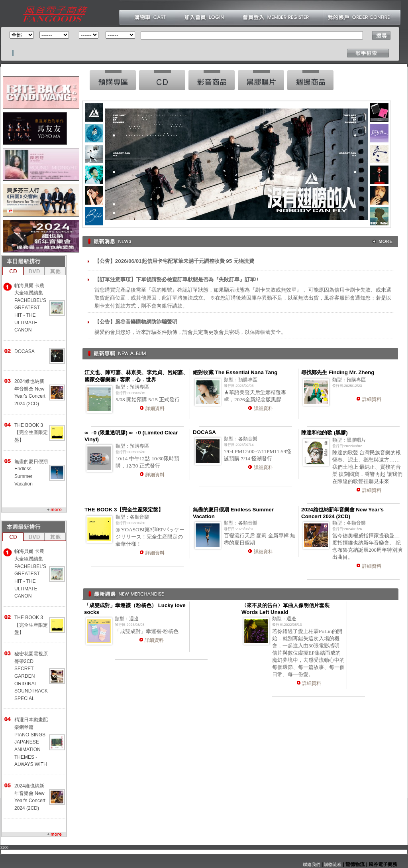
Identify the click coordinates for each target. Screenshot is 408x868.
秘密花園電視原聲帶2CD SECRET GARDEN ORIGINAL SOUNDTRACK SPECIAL (31, 676)
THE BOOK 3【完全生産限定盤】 (31, 433)
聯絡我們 (312, 864)
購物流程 (332, 864)
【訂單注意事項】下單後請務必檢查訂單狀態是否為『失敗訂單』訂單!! (177, 279)
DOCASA (25, 351)
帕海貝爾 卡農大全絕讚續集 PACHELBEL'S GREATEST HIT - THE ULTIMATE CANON (30, 308)
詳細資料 (155, 408)
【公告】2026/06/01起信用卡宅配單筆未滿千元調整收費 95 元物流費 (174, 261)
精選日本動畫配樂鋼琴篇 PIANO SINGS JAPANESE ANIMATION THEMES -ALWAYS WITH (31, 742)
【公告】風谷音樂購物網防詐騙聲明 (136, 322)
